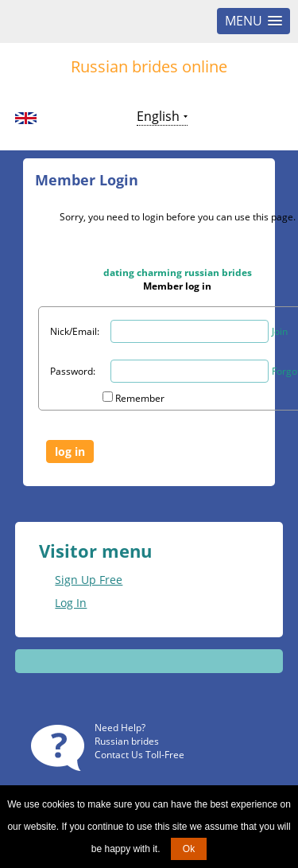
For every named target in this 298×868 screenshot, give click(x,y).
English (158, 116)
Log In (71, 603)
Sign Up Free (89, 580)
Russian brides (127, 741)
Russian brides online (149, 66)
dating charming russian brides (178, 272)
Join (280, 331)
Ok (189, 849)
